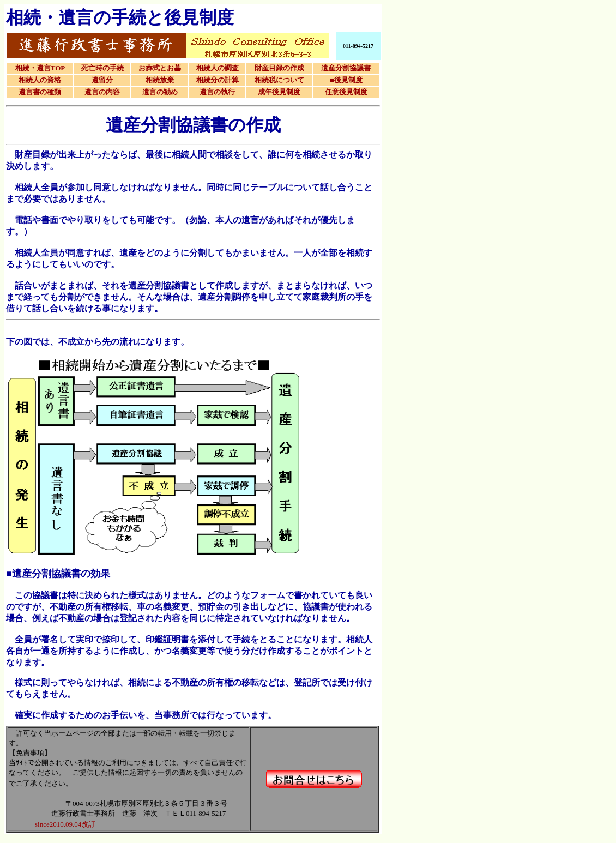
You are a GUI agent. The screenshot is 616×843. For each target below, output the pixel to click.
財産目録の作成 (279, 68)
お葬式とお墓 (160, 68)
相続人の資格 (40, 80)
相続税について (279, 80)
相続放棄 (160, 80)
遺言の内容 (102, 92)
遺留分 (102, 80)
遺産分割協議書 (346, 68)
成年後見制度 (279, 92)
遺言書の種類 (40, 92)
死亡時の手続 (102, 68)
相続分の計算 (218, 80)
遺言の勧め (160, 92)
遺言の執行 (217, 92)
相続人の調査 (218, 68)
